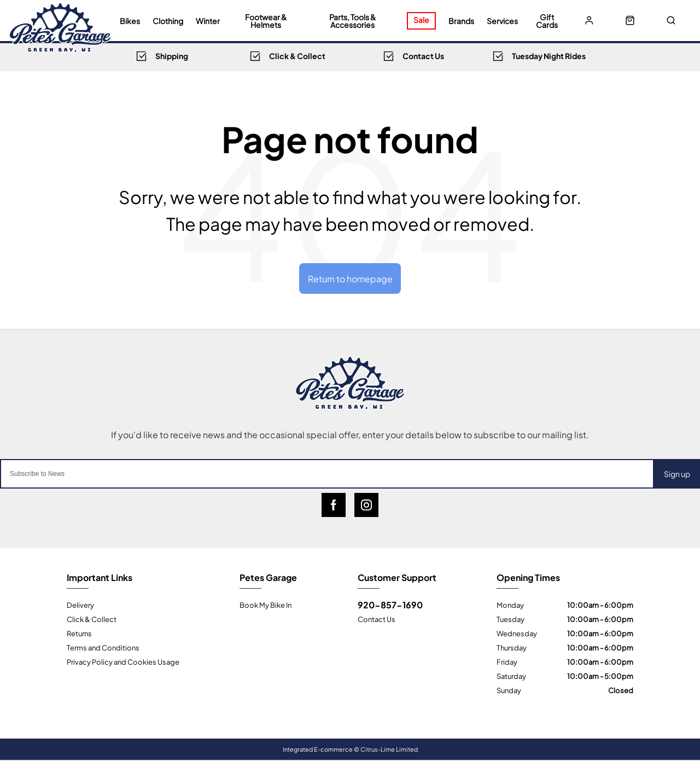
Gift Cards (547, 21)
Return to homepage (350, 278)
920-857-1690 (390, 605)
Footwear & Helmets (266, 21)
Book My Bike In (266, 605)
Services (502, 21)
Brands (461, 21)
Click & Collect (92, 619)
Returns (79, 634)
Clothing (168, 21)
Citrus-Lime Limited (389, 750)
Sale (421, 19)
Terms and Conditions (103, 648)
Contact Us (377, 619)
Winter (208, 21)
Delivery (80, 605)
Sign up (677, 474)
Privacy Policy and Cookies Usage (123, 662)
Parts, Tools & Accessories (352, 21)
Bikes (130, 21)
